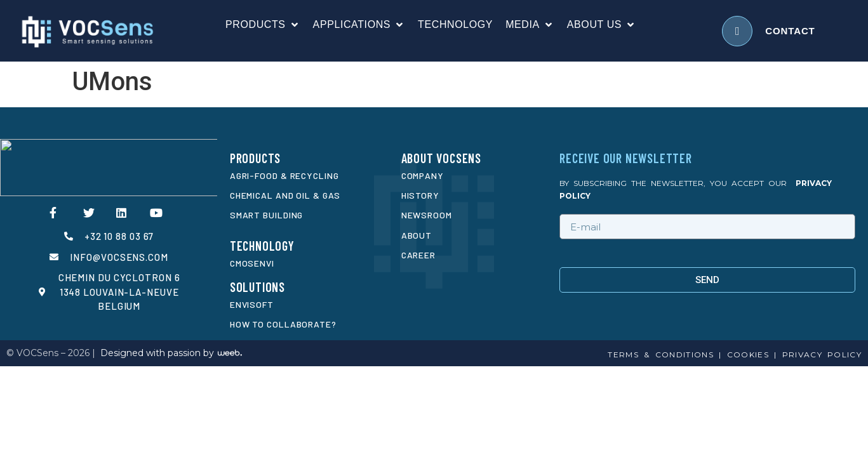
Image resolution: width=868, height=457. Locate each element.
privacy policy (822, 354)
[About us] (602, 25)
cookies (745, 354)
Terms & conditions (660, 354)
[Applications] (359, 25)
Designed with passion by (157, 353)
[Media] (530, 25)
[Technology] (455, 25)
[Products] (263, 25)
